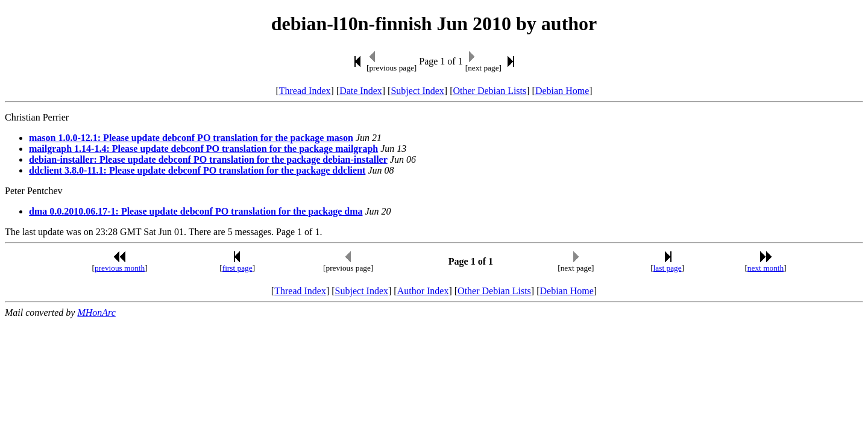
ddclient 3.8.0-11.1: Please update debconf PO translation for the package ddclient (197, 170)
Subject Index (417, 91)
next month (766, 268)
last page (668, 268)
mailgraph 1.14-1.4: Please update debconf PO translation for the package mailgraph (203, 149)
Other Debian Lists (490, 91)
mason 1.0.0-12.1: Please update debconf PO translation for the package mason (191, 138)
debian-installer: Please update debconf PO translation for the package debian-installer (208, 159)
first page (237, 268)
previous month (120, 268)
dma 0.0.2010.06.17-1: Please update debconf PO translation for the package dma (196, 211)
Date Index (361, 91)
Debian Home (562, 91)
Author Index (423, 291)
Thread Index (305, 91)
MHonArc (96, 313)
